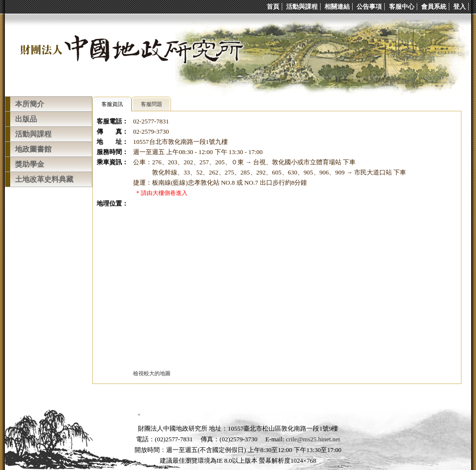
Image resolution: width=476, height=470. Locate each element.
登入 (459, 7)
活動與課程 (302, 7)
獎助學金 (30, 164)
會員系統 (434, 7)
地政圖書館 (33, 149)
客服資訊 (112, 104)
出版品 (26, 119)
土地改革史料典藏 (44, 179)
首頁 (273, 7)
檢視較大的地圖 (152, 373)
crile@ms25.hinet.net (313, 439)
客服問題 (152, 104)
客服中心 (402, 7)
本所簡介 (30, 104)
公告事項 (369, 7)
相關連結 (337, 7)
